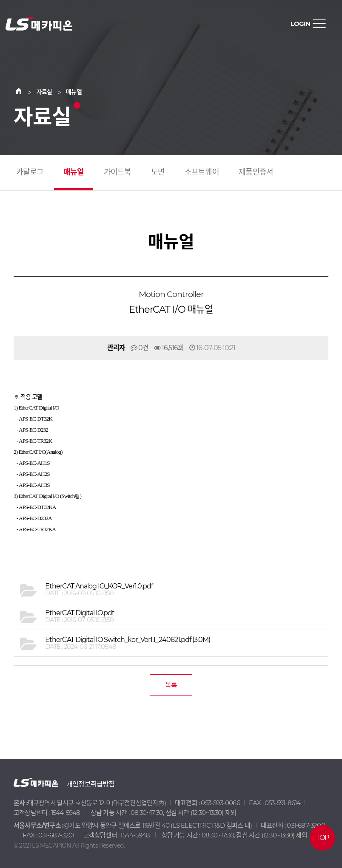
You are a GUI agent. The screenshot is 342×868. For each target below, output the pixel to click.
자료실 (44, 92)
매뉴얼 (74, 172)
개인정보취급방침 (91, 784)
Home (24, 92)
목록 (171, 685)
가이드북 (118, 172)
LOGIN (300, 24)
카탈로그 (30, 172)
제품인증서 (256, 172)
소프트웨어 (202, 172)
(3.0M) (128, 640)
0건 (140, 348)
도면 (158, 172)
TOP (323, 838)
